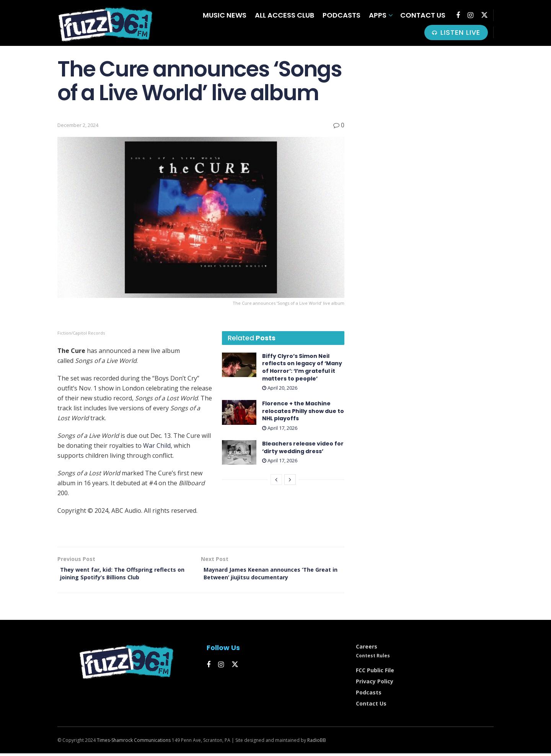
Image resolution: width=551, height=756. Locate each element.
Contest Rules (373, 659)
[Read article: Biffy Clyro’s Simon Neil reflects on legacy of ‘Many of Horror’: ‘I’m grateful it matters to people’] (239, 365)
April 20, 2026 (280, 388)
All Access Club (284, 15)
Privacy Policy (375, 684)
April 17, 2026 (280, 428)
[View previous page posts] (276, 480)
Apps (378, 15)
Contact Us (423, 15)
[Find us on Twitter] (484, 15)
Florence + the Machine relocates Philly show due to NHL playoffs (303, 411)
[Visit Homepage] (105, 23)
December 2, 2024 (78, 125)
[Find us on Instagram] (470, 15)
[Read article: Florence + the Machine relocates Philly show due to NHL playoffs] (239, 412)
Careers (367, 650)
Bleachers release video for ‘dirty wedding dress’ (303, 447)
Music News (225, 15)
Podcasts (342, 15)
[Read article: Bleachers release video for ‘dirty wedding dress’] (239, 452)
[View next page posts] (290, 480)
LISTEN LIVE (456, 32)
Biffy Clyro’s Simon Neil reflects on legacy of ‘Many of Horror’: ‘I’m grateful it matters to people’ (302, 367)
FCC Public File (375, 673)
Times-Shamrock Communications (134, 743)
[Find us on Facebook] (458, 15)
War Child (157, 445)
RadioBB (317, 743)
